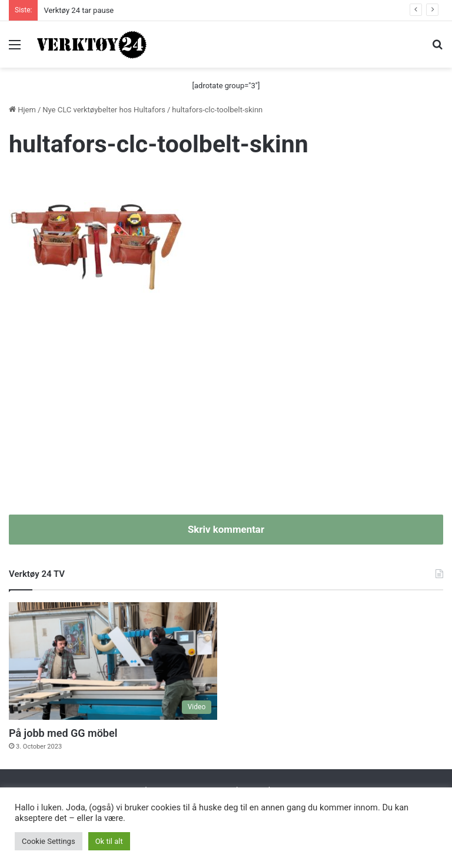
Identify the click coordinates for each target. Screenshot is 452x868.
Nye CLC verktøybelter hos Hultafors (104, 110)
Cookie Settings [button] (49, 841)
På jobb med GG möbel (63, 733)
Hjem (22, 110)
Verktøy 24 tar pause (79, 10)
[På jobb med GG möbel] (113, 661)
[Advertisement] (226, 415)
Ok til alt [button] (109, 841)
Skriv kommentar (226, 529)
